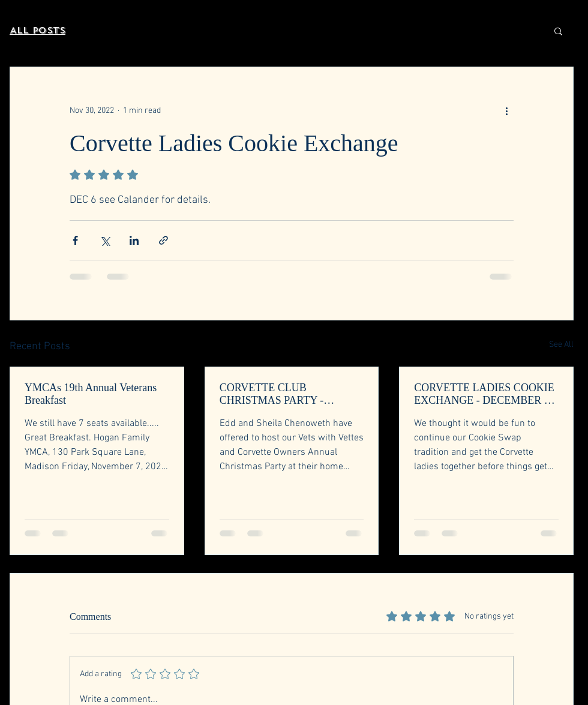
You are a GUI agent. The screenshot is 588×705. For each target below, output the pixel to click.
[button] (558, 31)
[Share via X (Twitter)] (105, 240)
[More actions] (506, 110)
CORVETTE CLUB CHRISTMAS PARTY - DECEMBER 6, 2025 (272, 394)
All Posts (37, 31)
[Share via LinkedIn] (134, 240)
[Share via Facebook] (75, 240)
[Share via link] (163, 240)
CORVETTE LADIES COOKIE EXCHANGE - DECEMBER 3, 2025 (484, 394)
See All (561, 345)
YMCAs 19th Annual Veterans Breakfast (91, 394)
